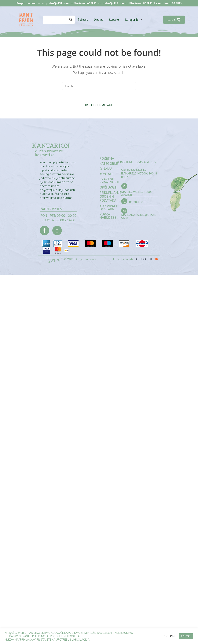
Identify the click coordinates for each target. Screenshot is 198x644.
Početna (83, 20)
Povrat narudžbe (108, 216)
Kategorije (134, 20)
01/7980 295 (138, 202)
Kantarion (51, 146)
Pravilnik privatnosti (109, 181)
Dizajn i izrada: (136, 259)
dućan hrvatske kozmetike (49, 153)
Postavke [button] (169, 636)
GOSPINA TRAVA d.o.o (136, 162)
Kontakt (114, 20)
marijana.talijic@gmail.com (139, 216)
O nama (99, 20)
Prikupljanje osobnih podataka (110, 197)
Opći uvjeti (108, 187)
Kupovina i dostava (108, 208)
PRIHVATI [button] (186, 636)
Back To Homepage (99, 105)
